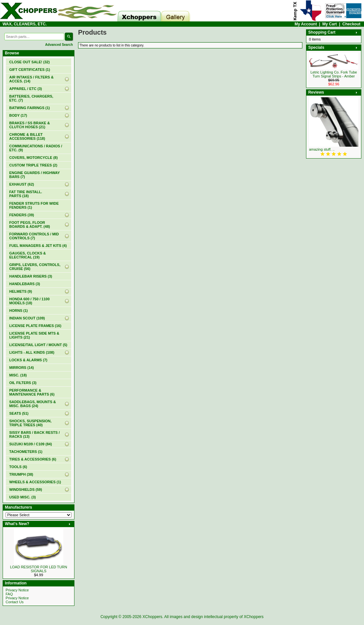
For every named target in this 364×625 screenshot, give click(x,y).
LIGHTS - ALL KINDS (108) (32, 352)
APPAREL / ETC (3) (26, 89)
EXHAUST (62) (22, 184)
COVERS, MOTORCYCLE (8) (33, 158)
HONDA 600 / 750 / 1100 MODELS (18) (29, 301)
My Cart (330, 24)
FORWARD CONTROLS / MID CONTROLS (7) (34, 236)
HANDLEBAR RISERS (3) (31, 276)
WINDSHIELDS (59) (26, 490)
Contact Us (14, 602)
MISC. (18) (18, 375)
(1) (30, 70)
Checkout (351, 24)
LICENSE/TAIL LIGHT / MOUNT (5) (38, 345)
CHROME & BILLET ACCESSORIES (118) (27, 136)
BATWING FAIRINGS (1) (29, 108)
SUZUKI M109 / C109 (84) (31, 444)
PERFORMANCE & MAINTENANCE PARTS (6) (32, 392)
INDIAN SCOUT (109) (27, 318)
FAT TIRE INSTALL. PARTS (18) (26, 194)
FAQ (9, 594)
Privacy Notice (17, 590)
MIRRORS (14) (22, 368)
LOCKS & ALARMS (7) (28, 360)
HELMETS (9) (21, 291)
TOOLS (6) (18, 467)
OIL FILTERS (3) (23, 383)
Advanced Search (59, 45)
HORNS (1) (18, 311)
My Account (306, 24)
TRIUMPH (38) (21, 474)
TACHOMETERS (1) (26, 452)
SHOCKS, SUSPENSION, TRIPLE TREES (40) (30, 423)
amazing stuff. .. (322, 149)
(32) (29, 62)
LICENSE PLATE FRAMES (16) (35, 326)
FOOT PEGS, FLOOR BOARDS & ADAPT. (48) (30, 224)
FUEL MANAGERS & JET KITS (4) (38, 246)
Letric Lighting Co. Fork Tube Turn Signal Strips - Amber (334, 74)
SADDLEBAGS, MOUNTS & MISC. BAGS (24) (33, 404)
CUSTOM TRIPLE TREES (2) (33, 165)
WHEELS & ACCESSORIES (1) (35, 482)
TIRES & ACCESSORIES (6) (33, 459)
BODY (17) (18, 115)
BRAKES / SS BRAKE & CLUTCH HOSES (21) (29, 125)
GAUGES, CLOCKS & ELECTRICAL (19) (28, 255)
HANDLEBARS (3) (25, 284)
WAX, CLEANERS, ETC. (25, 24)
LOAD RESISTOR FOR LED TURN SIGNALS (38, 569)
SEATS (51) (19, 413)
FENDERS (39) (22, 215)
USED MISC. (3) (23, 497)
